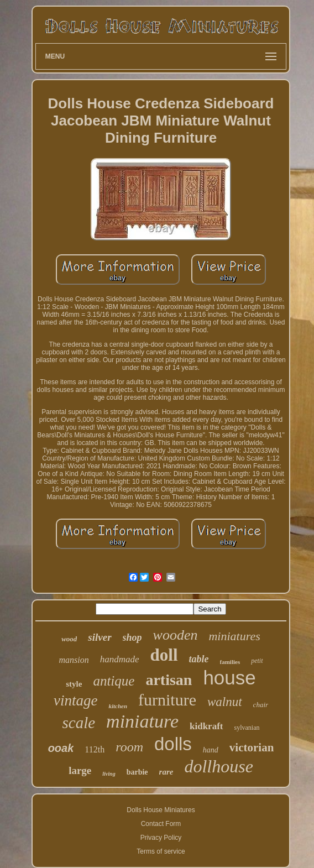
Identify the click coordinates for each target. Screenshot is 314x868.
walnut (225, 702)
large (80, 770)
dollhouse (218, 766)
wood (69, 639)
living (109, 774)
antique (114, 681)
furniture (167, 700)
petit (257, 661)
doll (164, 655)
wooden (176, 635)
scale (78, 723)
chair (261, 705)
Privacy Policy (161, 838)
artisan (169, 680)
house (229, 678)
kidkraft (206, 726)
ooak (61, 748)
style (74, 684)
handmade (120, 659)
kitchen (118, 706)
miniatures (234, 636)
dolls (173, 744)
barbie (137, 772)
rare (166, 772)
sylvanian (247, 728)
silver (100, 637)
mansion (74, 660)
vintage (75, 700)
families (230, 662)
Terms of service (161, 851)
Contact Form (161, 824)
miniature (142, 721)
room (129, 747)
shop (132, 637)
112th (95, 749)
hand (211, 750)
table (199, 659)
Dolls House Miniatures (161, 810)
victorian (252, 747)
